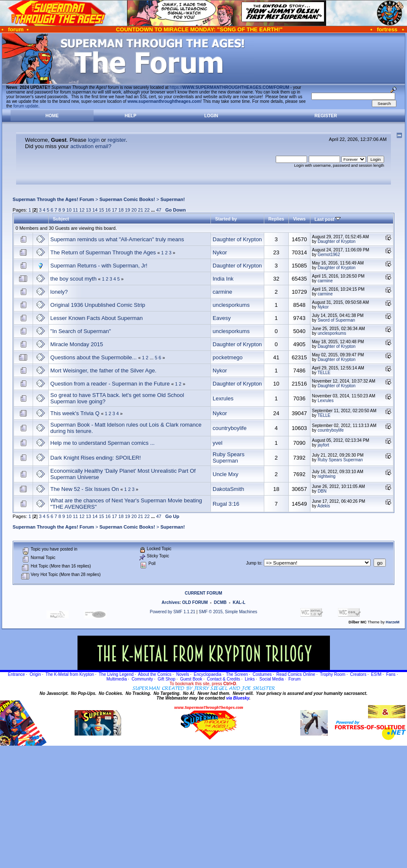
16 (108, 210)
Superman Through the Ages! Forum (53, 199)
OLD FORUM (195, 602)
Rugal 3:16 (226, 504)
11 (75, 210)
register (117, 140)
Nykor (220, 252)
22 (147, 210)
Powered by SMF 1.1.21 (173, 612)
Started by (226, 219)
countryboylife (230, 428)
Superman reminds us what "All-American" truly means (117, 239)
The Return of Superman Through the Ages (103, 252)
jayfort (323, 445)
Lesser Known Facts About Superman (97, 318)
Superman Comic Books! (127, 199)
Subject (61, 219)
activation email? (91, 146)
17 (114, 210)
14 (95, 210)
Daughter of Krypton (237, 239)
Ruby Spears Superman (228, 457)
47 (159, 210)
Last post (328, 219)
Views (299, 219)
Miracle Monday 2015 (77, 344)
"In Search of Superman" (81, 331)
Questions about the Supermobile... (94, 357)
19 (127, 210)
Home (52, 116)
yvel (217, 443)
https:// (230, 87)
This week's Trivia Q (75, 413)
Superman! (173, 199)
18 (121, 210)
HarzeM (393, 622)
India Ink (223, 279)
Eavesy (222, 318)
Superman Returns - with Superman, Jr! (99, 266)
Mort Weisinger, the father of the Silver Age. (104, 371)
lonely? (59, 292)
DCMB (220, 602)
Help (130, 116)
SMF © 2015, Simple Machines (228, 612)
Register (326, 116)
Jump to (254, 563)
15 (101, 210)
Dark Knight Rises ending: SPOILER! (96, 458)
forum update (26, 106)
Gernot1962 (329, 255)
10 (69, 210)
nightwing (327, 476)
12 (82, 210)
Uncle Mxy (226, 474)
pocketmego (228, 357)
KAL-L (239, 602)
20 (134, 210)
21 (141, 210)
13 (89, 210)
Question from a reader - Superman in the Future (110, 384)
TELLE (324, 373)
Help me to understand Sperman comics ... (102, 443)
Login (211, 116)
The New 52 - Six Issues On (85, 489)
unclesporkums (231, 305)
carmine (325, 281)
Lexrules (223, 398)
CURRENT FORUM (203, 593)
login (94, 140)
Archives (171, 602)
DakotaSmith (228, 489)
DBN (322, 491)
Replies (276, 219)
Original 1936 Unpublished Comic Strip (98, 305)
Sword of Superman (336, 320)
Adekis (324, 506)
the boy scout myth (73, 279)
